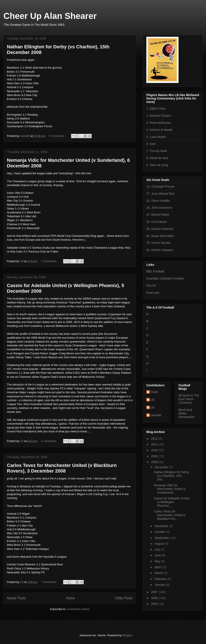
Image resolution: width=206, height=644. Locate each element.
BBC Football (155, 271)
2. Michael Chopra (159, 116)
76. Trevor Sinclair (158, 243)
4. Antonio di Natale (159, 130)
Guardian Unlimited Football (165, 278)
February (161, 579)
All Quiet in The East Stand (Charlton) (189, 399)
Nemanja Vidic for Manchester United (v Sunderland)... (170, 489)
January (160, 585)
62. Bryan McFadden (160, 236)
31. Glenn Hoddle (158, 201)
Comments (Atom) (78, 609)
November (162, 526)
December (162, 467)
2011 (155, 444)
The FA (151, 286)
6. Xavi (151, 144)
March (159, 573)
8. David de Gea (157, 158)
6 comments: (57, 136)
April (158, 567)
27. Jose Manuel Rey (161, 194)
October (160, 532)
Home (71, 598)
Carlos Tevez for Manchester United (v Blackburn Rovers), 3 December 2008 (62, 468)
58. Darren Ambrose (160, 229)
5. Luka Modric (156, 137)
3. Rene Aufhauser (159, 123)
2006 (155, 598)
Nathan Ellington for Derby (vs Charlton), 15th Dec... (171, 476)
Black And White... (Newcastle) (186, 413)
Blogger (127, 635)
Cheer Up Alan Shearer (50, 16)
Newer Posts (16, 598)
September (162, 538)
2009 (155, 456)
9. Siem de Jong (157, 165)
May (158, 561)
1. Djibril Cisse (156, 109)
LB (152, 400)
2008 (155, 462)
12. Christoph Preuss (160, 187)
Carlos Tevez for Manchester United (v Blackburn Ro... (170, 515)
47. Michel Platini (158, 215)
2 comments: (49, 441)
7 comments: (49, 261)
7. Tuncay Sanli (157, 151)
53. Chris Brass (157, 222)
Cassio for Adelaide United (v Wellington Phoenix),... (172, 502)
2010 (155, 450)
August (160, 544)
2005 (155, 604)
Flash (154, 392)
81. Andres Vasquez (160, 250)
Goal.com (153, 293)
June (158, 555)
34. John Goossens (159, 208)
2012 (155, 439)
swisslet (156, 415)
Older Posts (124, 598)
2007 (155, 592)
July (158, 549)
